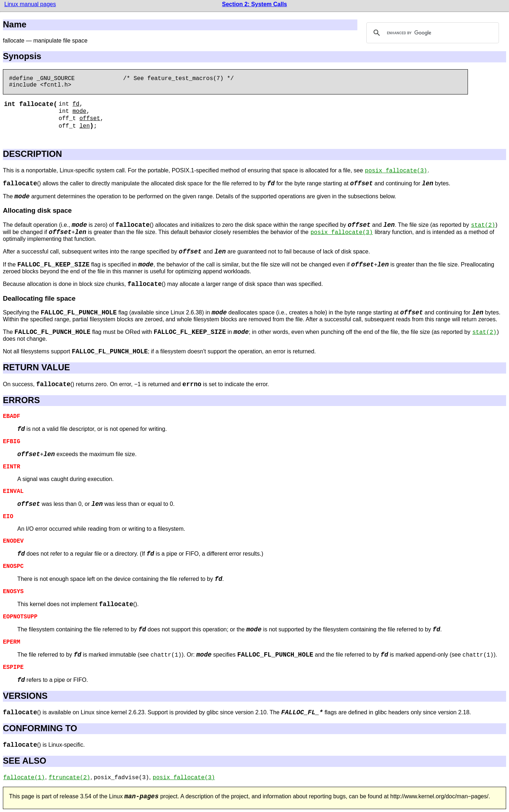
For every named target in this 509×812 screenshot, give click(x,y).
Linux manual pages (30, 4)
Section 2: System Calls (254, 4)
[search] (432, 33)
